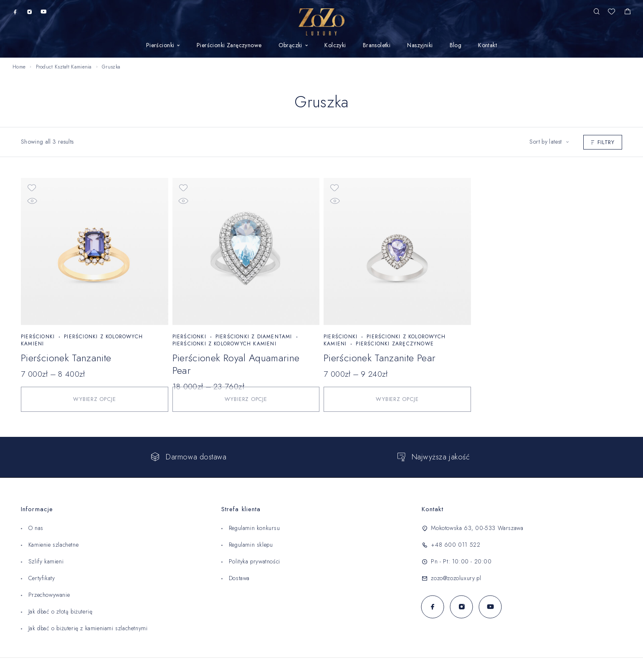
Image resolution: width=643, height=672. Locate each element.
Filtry (603, 142)
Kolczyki (335, 46)
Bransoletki (377, 46)
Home (19, 67)
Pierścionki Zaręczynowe (229, 46)
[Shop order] (549, 142)
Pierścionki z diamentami (254, 337)
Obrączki (290, 46)
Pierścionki (160, 46)
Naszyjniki (420, 46)
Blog (456, 46)
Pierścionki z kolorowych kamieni (82, 340)
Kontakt (487, 46)
